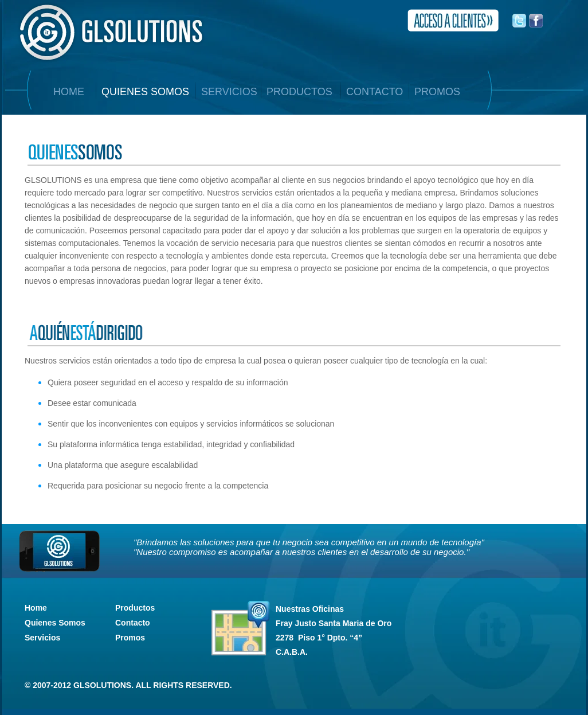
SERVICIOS (229, 92)
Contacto (133, 623)
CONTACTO (375, 92)
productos (299, 92)
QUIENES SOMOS (145, 92)
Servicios (42, 638)
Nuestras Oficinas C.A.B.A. (334, 630)
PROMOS (437, 92)
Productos (135, 608)
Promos (130, 638)
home (69, 92)
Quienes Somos (55, 623)
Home (36, 608)
